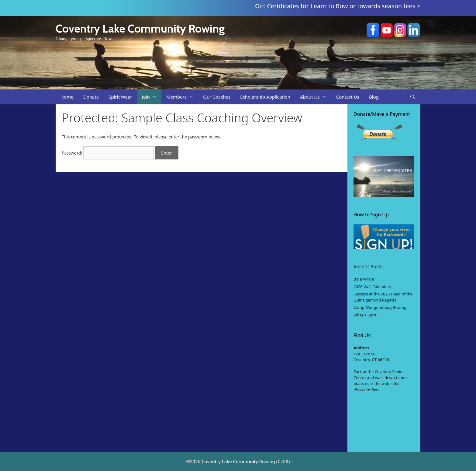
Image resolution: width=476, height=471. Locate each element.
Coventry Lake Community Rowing (140, 28)
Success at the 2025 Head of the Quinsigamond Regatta (383, 297)
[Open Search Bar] (413, 97)
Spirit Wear (120, 97)
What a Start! (366, 315)
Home (67, 97)
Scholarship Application (265, 97)
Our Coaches (217, 97)
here (376, 389)
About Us (316, 97)
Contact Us (348, 97)
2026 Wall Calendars (372, 287)
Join (152, 97)
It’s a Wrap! (364, 279)
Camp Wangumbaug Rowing (380, 307)
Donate (91, 97)
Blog (374, 97)
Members (182, 97)
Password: (108, 153)
